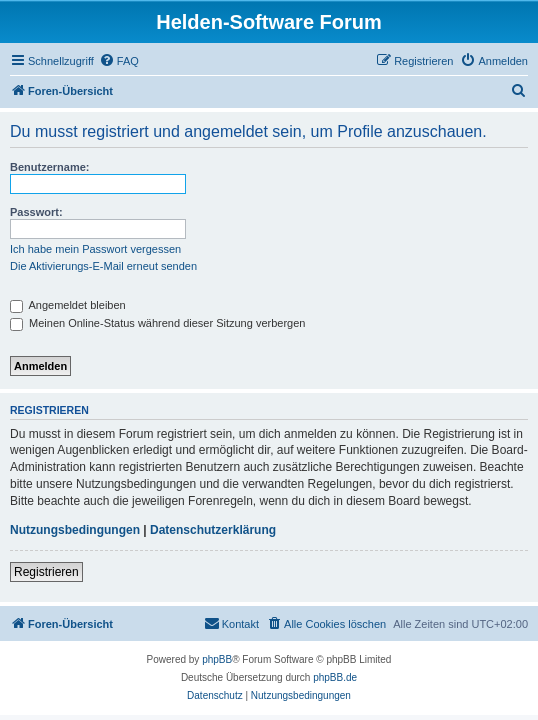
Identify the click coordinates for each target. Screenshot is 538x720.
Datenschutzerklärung (213, 530)
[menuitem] (119, 61)
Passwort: (36, 212)
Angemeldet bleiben (68, 305)
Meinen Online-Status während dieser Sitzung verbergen (157, 323)
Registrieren (46, 572)
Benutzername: (49, 167)
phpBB (217, 659)
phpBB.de (335, 677)
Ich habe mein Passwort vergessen (95, 249)
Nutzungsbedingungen (75, 530)
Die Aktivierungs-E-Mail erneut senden (103, 266)
